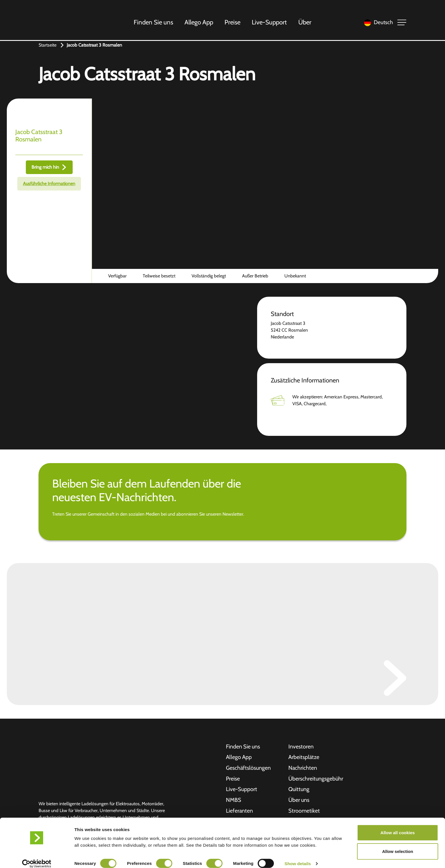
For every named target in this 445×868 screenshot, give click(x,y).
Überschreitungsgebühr (316, 779)
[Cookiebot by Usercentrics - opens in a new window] (37, 857)
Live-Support (270, 22)
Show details (298, 857)
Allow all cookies (398, 826)
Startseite (48, 45)
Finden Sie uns (154, 22)
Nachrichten (303, 768)
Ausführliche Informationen (49, 184)
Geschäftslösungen (248, 768)
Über (305, 22)
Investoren (301, 747)
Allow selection (397, 845)
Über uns (299, 801)
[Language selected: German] (377, 23)
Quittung (299, 790)
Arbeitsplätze (304, 758)
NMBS (234, 801)
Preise (233, 22)
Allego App (199, 22)
